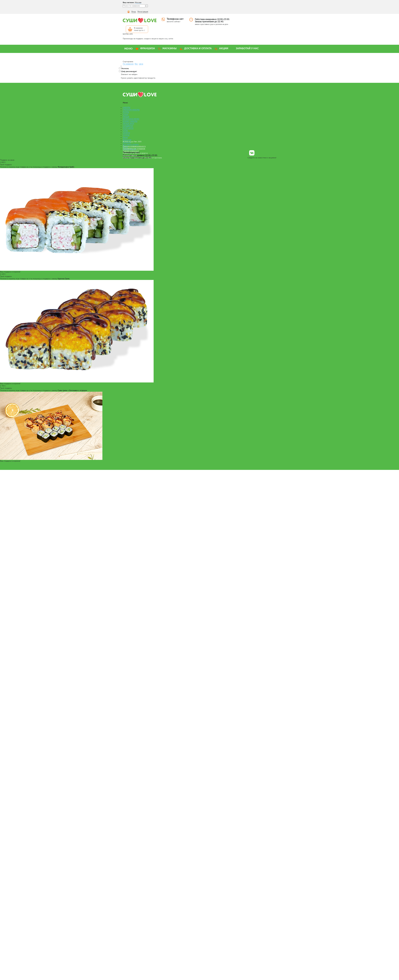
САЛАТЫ (126, 133)
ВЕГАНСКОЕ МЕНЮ (131, 119)
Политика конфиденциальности (134, 146)
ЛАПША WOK (128, 124)
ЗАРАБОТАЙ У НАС (247, 48)
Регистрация (143, 12)
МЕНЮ (128, 49)
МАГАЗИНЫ (170, 48)
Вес (136, 64)
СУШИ (126, 114)
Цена (141, 64)
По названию (128, 64)
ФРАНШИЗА (148, 48)
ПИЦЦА (126, 117)
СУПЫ (125, 131)
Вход (134, 12)
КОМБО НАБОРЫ (130, 121)
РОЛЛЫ (126, 112)
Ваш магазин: (129, 2)
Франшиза (127, 140)
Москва (138, 2)
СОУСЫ (126, 135)
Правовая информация (131, 151)
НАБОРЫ (126, 107)
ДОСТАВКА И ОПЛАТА (198, 48)
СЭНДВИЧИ (128, 126)
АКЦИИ (224, 48)
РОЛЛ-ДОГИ (128, 128)
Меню (125, 137)
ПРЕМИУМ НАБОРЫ (131, 110)
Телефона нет (175, 19)
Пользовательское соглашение (134, 149)
